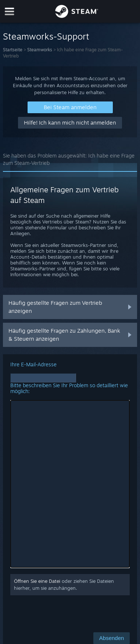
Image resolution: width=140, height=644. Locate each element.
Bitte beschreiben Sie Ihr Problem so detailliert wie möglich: (69, 388)
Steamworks (40, 50)
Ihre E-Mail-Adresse (33, 364)
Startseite (13, 50)
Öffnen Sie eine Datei (37, 581)
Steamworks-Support (46, 36)
